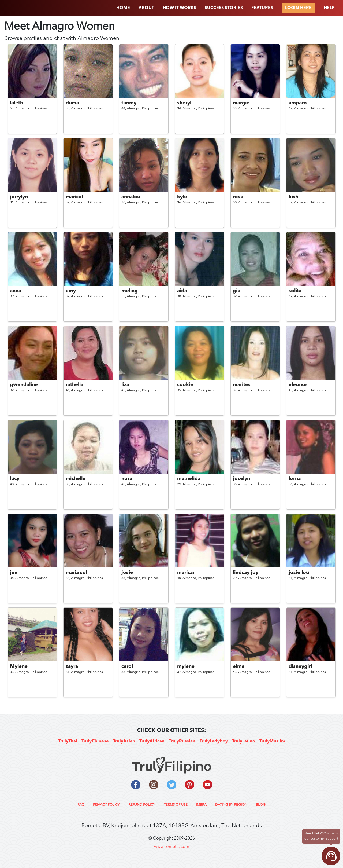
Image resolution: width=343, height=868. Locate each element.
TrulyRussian (182, 741)
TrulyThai (68, 741)
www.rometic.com (172, 847)
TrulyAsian (124, 741)
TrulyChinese (95, 741)
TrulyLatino (244, 741)
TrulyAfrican (152, 741)
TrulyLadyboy (214, 741)
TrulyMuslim (272, 741)
